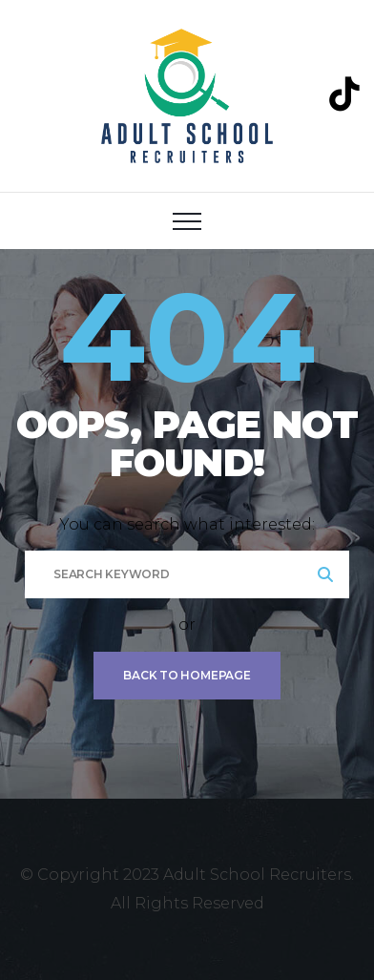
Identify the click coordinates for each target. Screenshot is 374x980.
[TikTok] (344, 94)
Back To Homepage (187, 675)
